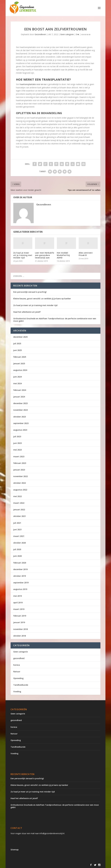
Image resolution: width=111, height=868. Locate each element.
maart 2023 (19, 456)
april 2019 (18, 603)
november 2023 (20, 410)
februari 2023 (20, 463)
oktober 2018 (20, 636)
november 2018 (20, 629)
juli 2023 (17, 436)
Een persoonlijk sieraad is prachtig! (30, 292)
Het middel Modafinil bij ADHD (63, 255)
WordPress (69, 865)
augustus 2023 (20, 430)
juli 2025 (17, 343)
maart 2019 (19, 609)
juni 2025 (18, 350)
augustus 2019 (20, 589)
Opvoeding (18, 678)
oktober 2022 (20, 483)
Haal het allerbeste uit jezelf (27, 312)
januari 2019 (19, 622)
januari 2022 (19, 510)
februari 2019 (20, 616)
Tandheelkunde (21, 685)
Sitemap (15, 850)
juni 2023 (18, 443)
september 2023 (21, 423)
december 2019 (20, 569)
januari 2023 (19, 470)
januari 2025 (19, 363)
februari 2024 (20, 390)
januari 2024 (19, 397)
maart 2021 (19, 536)
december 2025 (20, 337)
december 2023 (20, 403)
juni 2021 (18, 530)
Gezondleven (40, 34)
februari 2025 (20, 357)
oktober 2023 (20, 417)
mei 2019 (18, 596)
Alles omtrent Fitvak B (86, 254)
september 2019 (21, 583)
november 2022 (20, 476)
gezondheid (19, 658)
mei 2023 (18, 450)
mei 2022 (18, 496)
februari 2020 (20, 563)
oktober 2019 (20, 576)
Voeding (17, 691)
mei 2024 (18, 383)
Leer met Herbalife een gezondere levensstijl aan (45, 255)
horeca (17, 665)
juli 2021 (17, 523)
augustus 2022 (20, 490)
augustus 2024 (20, 370)
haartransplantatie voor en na (33, 84)
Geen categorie (67, 34)
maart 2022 (19, 503)
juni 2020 (18, 556)
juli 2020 (17, 549)
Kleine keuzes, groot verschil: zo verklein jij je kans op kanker (42, 299)
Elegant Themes (33, 865)
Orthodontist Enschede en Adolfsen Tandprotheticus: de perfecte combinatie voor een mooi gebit (55, 320)
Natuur (17, 672)
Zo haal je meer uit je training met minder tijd (23, 255)
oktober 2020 (20, 543)
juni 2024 (18, 377)
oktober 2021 (20, 516)
